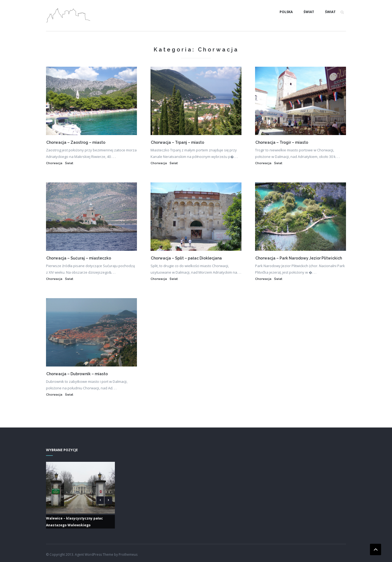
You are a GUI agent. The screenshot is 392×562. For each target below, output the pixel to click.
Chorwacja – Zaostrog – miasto (76, 142)
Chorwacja (54, 163)
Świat (309, 12)
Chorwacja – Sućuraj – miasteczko (79, 258)
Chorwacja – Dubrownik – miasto (77, 374)
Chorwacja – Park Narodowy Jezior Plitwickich (299, 258)
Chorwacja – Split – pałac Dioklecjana (186, 258)
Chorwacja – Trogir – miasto (282, 142)
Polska (286, 12)
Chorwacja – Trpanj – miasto (177, 142)
